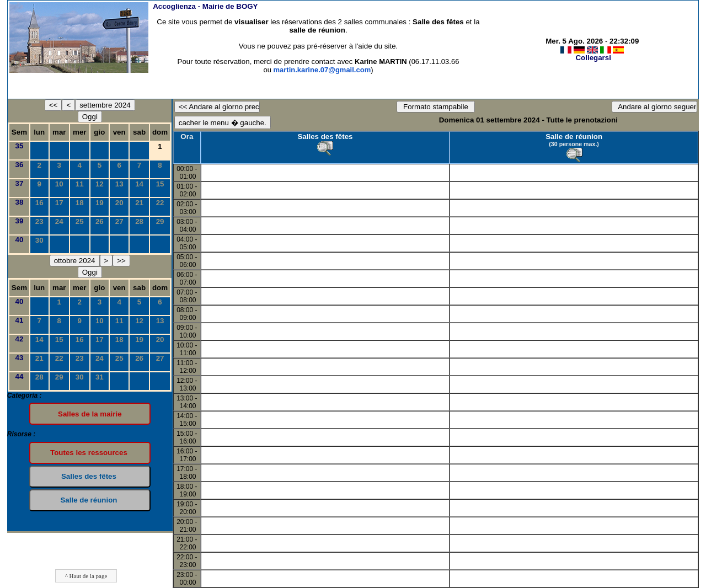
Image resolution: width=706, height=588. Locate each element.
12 (100, 184)
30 (39, 240)
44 (20, 376)
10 (59, 184)
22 (160, 203)
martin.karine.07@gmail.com (322, 70)
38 (20, 202)
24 (59, 221)
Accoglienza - (205, 6)
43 (20, 358)
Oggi (90, 117)
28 (139, 221)
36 (20, 165)
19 (100, 203)
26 (100, 221)
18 (80, 203)
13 (119, 184)
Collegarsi (593, 58)
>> (121, 261)
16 (39, 203)
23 (39, 221)
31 (100, 377)
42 (20, 339)
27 (119, 221)
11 (80, 184)
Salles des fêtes (325, 137)
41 (20, 320)
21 (139, 203)
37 (20, 183)
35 (20, 146)
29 (160, 221)
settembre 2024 (105, 105)
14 (139, 184)
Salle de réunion (574, 137)
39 (20, 221)
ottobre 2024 (75, 261)
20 (119, 203)
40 (20, 240)
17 (59, 203)
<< (54, 105)
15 (160, 184)
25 (80, 221)
